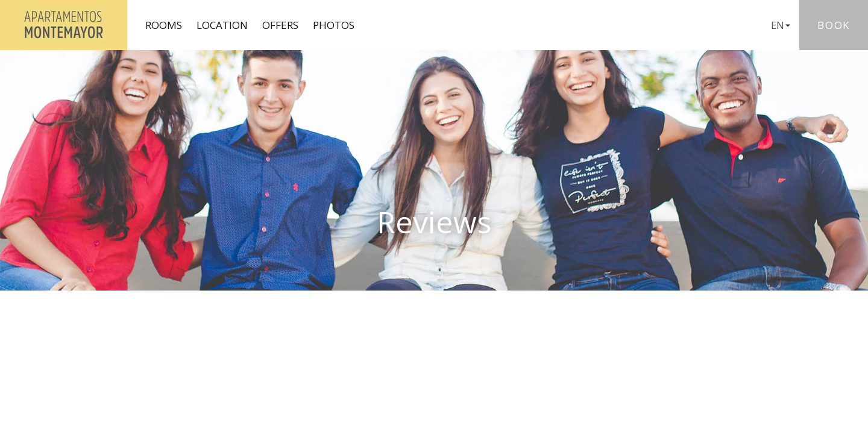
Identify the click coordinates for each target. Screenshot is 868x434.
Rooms (164, 25)
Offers (280, 25)
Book (834, 25)
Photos (334, 25)
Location (222, 25)
